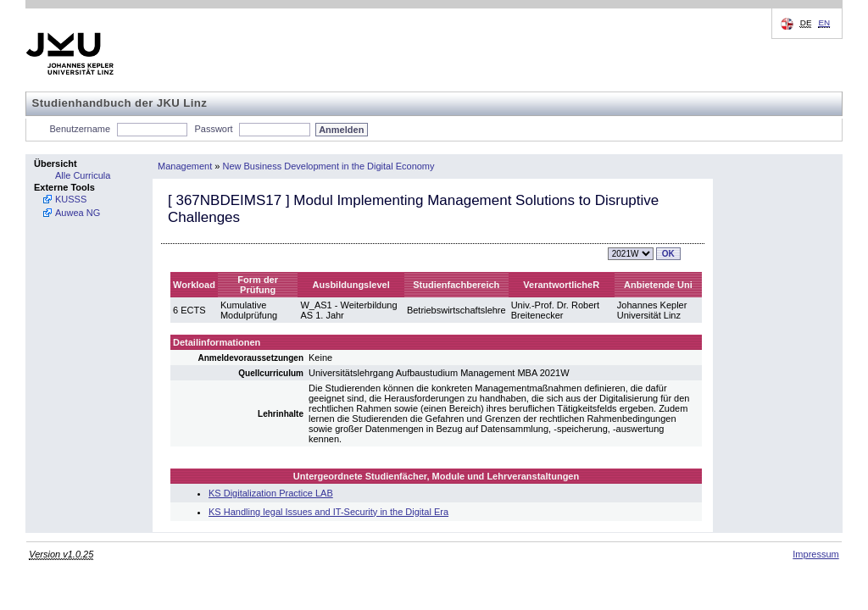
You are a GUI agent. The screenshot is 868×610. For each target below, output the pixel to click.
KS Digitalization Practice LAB (271, 493)
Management (185, 166)
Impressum (815, 554)
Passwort (213, 129)
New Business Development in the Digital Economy (328, 166)
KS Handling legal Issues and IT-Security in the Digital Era (328, 512)
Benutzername (81, 129)
